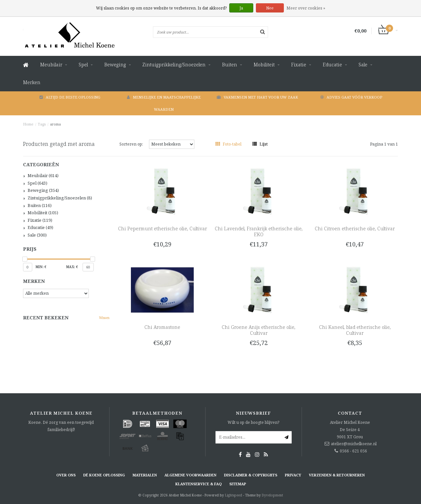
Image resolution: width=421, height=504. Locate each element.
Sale (363, 65)
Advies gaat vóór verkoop (351, 97)
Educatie (332, 65)
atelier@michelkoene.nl (354, 444)
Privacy (293, 475)
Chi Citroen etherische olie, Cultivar (355, 229)
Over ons (66, 475)
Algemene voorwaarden (190, 475)
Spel (83, 65)
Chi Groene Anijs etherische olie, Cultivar (259, 330)
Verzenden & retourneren (337, 475)
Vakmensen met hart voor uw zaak (257, 97)
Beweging (115, 65)
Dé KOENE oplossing (104, 475)
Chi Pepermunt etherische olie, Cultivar (162, 229)
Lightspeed (234, 495)
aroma (55, 124)
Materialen (145, 475)
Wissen (104, 318)
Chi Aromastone (162, 327)
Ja (241, 8)
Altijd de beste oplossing (70, 97)
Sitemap (238, 484)
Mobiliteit (264, 65)
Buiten (230, 65)
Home (28, 124)
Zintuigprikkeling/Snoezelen (174, 65)
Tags (42, 124)
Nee (270, 8)
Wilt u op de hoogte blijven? (253, 422)
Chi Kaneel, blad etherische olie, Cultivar (355, 330)
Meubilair (51, 65)
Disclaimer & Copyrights (251, 475)
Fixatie (299, 65)
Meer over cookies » (306, 8)
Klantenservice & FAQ (198, 484)
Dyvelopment (272, 495)
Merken (32, 82)
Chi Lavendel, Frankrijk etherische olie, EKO (259, 231)
